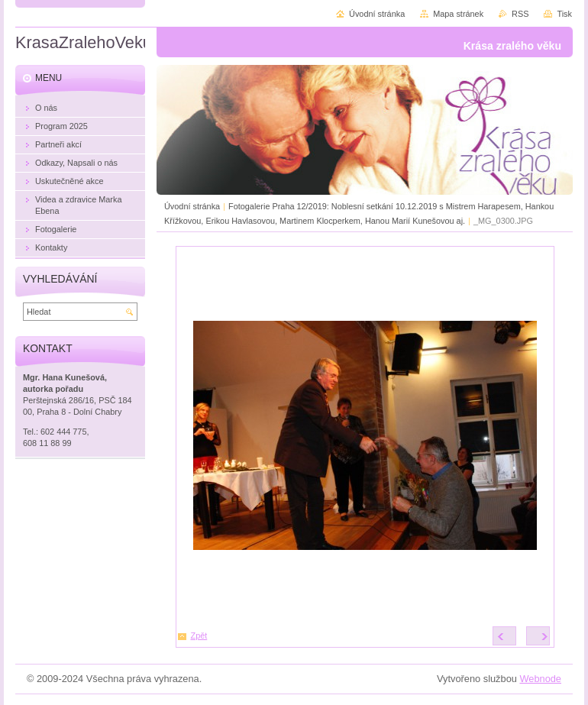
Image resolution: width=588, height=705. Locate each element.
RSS (520, 14)
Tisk (564, 14)
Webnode (540, 679)
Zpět (199, 635)
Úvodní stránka (192, 206)
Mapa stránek (458, 14)
